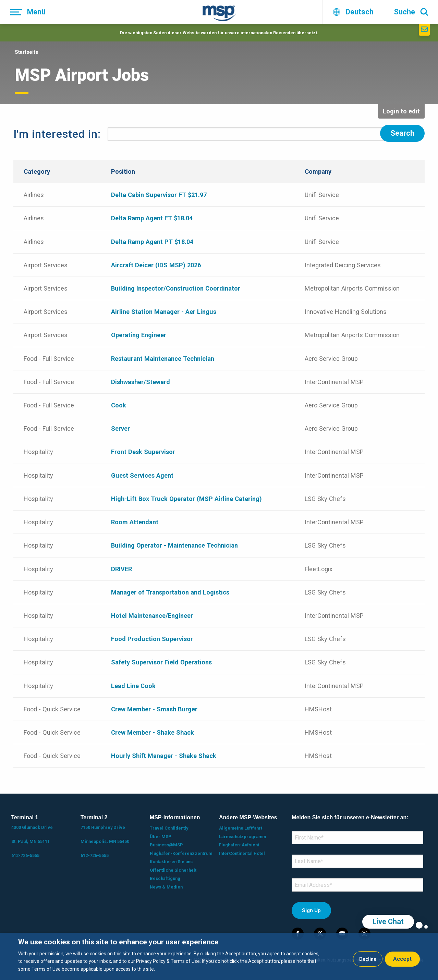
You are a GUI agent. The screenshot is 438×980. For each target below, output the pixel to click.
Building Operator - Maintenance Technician (174, 544)
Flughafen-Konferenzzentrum (181, 852)
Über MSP (161, 835)
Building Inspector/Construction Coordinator (176, 287)
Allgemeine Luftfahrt (241, 827)
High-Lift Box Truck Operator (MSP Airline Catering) (186, 497)
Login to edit (401, 111)
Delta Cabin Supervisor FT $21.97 (159, 193)
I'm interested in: (57, 133)
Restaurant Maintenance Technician (163, 357)
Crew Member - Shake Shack (153, 731)
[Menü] (28, 12)
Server (120, 427)
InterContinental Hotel (242, 852)
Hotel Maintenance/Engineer (152, 614)
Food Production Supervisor (152, 637)
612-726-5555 (25, 854)
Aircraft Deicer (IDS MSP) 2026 (156, 263)
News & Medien (166, 885)
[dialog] (219, 956)
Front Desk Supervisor (143, 450)
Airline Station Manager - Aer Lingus (164, 310)
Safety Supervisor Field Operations (161, 661)
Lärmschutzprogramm (242, 835)
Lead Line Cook (133, 684)
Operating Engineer (139, 334)
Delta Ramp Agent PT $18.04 (152, 240)
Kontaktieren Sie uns (171, 860)
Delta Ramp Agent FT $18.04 (152, 217)
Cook (119, 403)
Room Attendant (135, 520)
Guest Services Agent (142, 474)
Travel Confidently (169, 827)
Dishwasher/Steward (141, 380)
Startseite (27, 52)
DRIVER (121, 567)
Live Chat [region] (388, 922)
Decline (368, 959)
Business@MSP (166, 843)
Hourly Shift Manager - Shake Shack (164, 754)
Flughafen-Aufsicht (239, 843)
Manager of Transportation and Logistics (170, 591)
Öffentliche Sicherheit (173, 868)
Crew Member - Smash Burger (154, 707)
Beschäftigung (165, 877)
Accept (402, 959)
